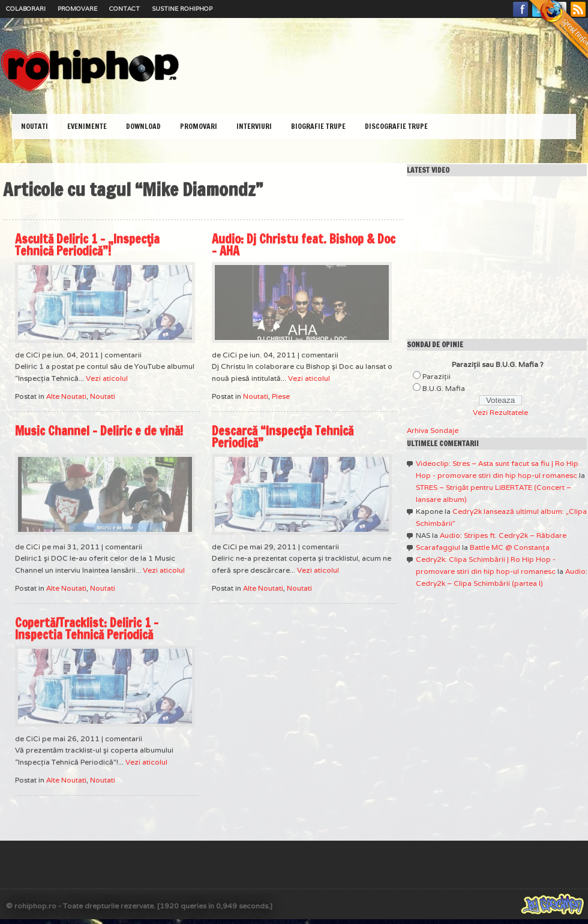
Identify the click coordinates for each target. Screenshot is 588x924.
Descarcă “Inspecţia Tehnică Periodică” (283, 437)
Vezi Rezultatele (500, 412)
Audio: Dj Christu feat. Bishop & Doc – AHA (304, 245)
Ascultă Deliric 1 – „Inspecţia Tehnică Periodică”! (87, 245)
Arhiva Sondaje (433, 430)
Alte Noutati (66, 396)
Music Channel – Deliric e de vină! (99, 431)
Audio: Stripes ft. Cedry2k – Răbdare (503, 535)
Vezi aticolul (107, 378)
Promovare (77, 9)
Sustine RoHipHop (182, 9)
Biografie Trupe (318, 126)
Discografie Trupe (396, 126)
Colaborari (26, 9)
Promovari (199, 126)
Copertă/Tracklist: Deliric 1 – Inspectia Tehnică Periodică (87, 629)
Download (143, 126)
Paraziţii (436, 376)
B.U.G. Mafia (444, 388)
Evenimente (87, 126)
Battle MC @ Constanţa (510, 547)
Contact (124, 9)
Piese (281, 396)
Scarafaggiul (438, 547)
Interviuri (254, 126)
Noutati (34, 126)
